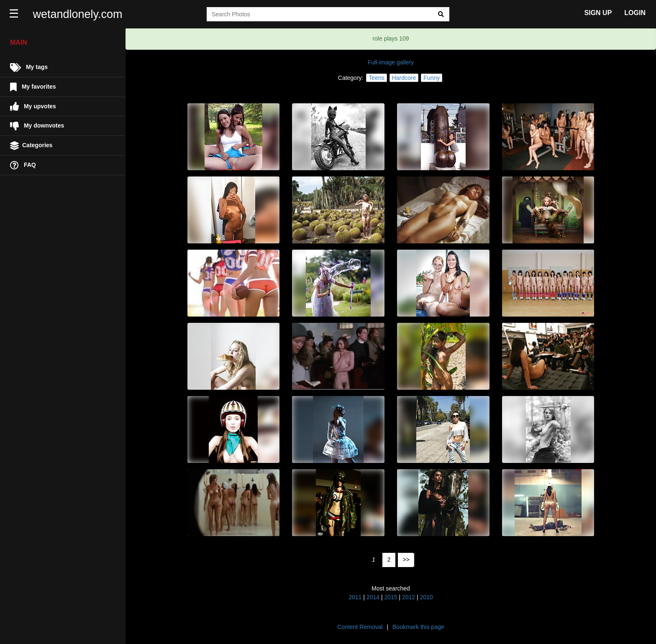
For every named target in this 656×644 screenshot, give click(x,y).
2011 (355, 597)
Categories (31, 146)
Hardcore (404, 78)
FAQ (23, 165)
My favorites (33, 87)
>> (406, 560)
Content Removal (360, 627)
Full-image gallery (391, 62)
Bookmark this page (418, 627)
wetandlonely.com (78, 14)
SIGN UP (598, 13)
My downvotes (37, 126)
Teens (376, 78)
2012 (409, 597)
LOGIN (635, 13)
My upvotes (33, 106)
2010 (427, 597)
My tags (29, 68)
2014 (373, 597)
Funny (432, 78)
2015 (391, 597)
